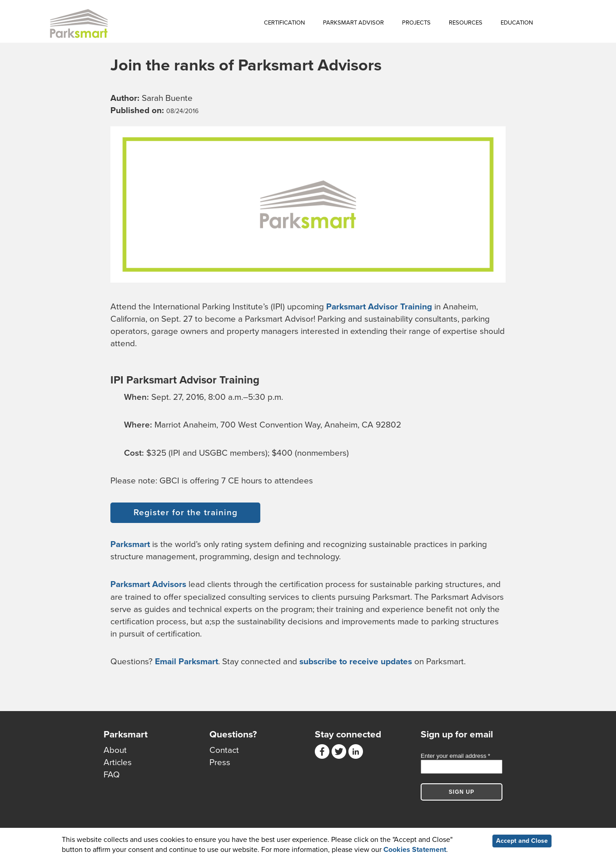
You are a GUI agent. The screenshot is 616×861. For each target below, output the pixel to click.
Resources (466, 23)
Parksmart (130, 544)
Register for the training (186, 513)
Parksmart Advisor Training (379, 307)
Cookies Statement (415, 850)
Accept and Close (522, 841)
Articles (118, 762)
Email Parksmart (186, 662)
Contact (224, 750)
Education (517, 23)
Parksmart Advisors (148, 584)
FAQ (112, 775)
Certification (284, 23)
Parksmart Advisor (353, 23)
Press (220, 762)
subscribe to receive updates (356, 662)
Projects (416, 23)
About (115, 750)
